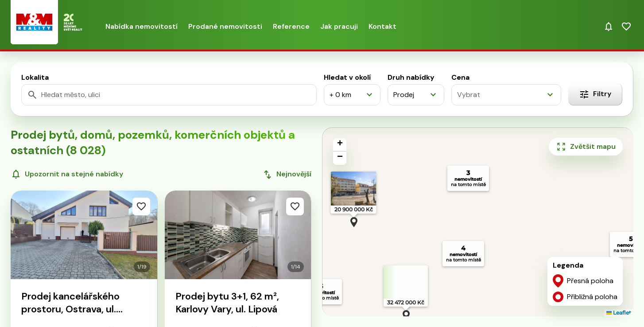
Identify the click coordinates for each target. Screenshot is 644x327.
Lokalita (35, 77)
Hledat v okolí (347, 77)
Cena (460, 77)
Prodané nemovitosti (225, 26)
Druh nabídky (411, 77)
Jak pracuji (339, 26)
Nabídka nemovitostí (142, 26)
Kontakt (382, 26)
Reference (291, 26)
